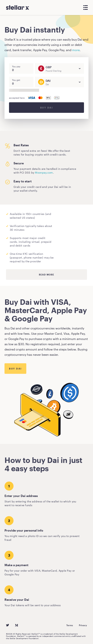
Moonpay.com (44, 173)
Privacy (83, 625)
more (76, 50)
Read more (46, 275)
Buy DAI (47, 108)
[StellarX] (18, 8)
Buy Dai (15, 369)
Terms (70, 625)
